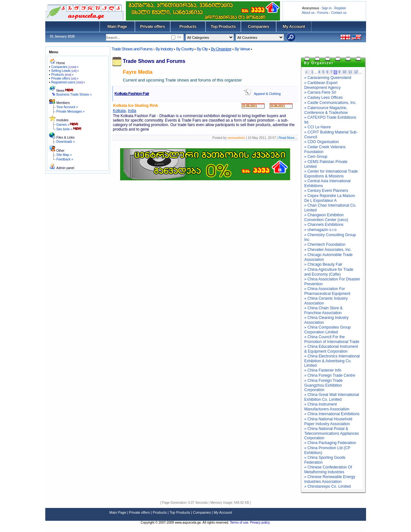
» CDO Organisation (322, 142)
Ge (179, 37)
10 (344, 72)
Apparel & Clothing (267, 94)
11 (350, 72)
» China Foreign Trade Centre (330, 375)
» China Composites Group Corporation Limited (328, 330)
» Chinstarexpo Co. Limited (328, 486)
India (132, 111)
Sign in (327, 8)
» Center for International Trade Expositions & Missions (331, 174)
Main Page (117, 26)
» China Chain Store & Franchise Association (324, 310)
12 (356, 72)
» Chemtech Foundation (325, 245)
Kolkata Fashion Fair (132, 94)
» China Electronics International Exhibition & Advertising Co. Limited (332, 361)
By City (202, 49)
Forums (323, 13)
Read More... (288, 138)
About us (308, 13)
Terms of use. (240, 523)
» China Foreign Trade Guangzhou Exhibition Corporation (324, 385)
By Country (185, 49)
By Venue (242, 49)
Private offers (153, 26)
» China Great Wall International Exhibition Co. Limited (332, 397)
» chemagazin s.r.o (321, 230)
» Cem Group (316, 157)
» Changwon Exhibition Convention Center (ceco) (326, 217)
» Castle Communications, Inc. (331, 103)
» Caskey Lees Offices (324, 98)
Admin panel (66, 168)
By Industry (164, 49)
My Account (294, 26)
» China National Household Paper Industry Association (328, 421)
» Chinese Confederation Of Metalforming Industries (328, 470)
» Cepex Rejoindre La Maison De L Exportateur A (330, 198)
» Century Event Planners (326, 191)
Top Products (223, 26)
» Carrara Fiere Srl (320, 92)
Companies (259, 26)
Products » (62, 75)
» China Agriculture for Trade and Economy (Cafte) (329, 272)
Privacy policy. (260, 523)
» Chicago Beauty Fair (324, 264)
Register (340, 8)
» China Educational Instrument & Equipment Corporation (331, 349)
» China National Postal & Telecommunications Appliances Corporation (332, 433)
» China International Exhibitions (332, 414)
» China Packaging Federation (330, 443)
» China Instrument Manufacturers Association (327, 407)
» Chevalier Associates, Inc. (328, 250)
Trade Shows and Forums (132, 49)
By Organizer (221, 49)
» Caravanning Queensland (328, 78)
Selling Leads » (65, 71)
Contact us (339, 13)
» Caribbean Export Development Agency (323, 85)
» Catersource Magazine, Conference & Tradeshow (326, 110)
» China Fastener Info (323, 370)
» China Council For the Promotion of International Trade (332, 339)
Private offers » (65, 78)
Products (188, 26)
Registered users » (68, 82)
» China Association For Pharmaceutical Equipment (327, 291)
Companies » (65, 67)
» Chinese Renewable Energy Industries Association (330, 479)
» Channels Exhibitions (324, 225)
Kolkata (119, 111)
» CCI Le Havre (318, 127)
